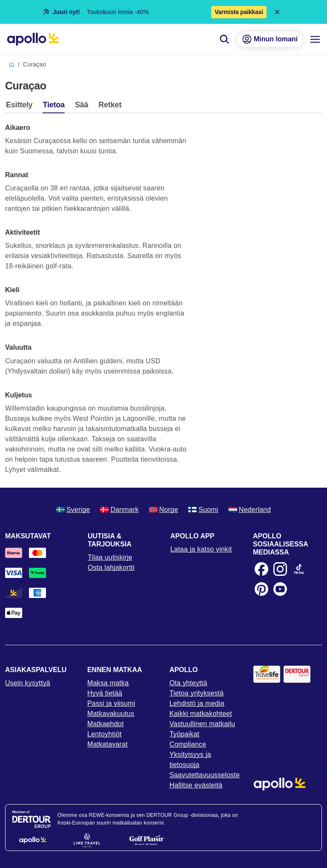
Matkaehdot (106, 724)
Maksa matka (108, 683)
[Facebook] (261, 569)
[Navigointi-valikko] (315, 39)
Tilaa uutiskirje (110, 557)
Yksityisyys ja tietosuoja (190, 760)
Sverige (73, 510)
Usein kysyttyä (28, 683)
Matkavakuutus (111, 714)
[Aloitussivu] (33, 39)
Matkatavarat (108, 744)
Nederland (250, 510)
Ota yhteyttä (188, 683)
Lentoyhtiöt (104, 734)
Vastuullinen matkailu (202, 724)
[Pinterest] (261, 589)
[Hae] (224, 39)
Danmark (119, 510)
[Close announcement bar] (277, 12)
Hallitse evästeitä (196, 785)
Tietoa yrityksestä (197, 693)
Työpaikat (184, 734)
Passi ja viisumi (111, 703)
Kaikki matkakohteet (201, 714)
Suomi (203, 510)
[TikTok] (299, 569)
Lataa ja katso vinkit (201, 549)
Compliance (188, 744)
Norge (164, 510)
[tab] (21, 107)
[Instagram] (280, 569)
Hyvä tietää (105, 693)
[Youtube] (280, 589)
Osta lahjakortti (111, 568)
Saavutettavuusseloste (205, 775)
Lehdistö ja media (197, 703)
